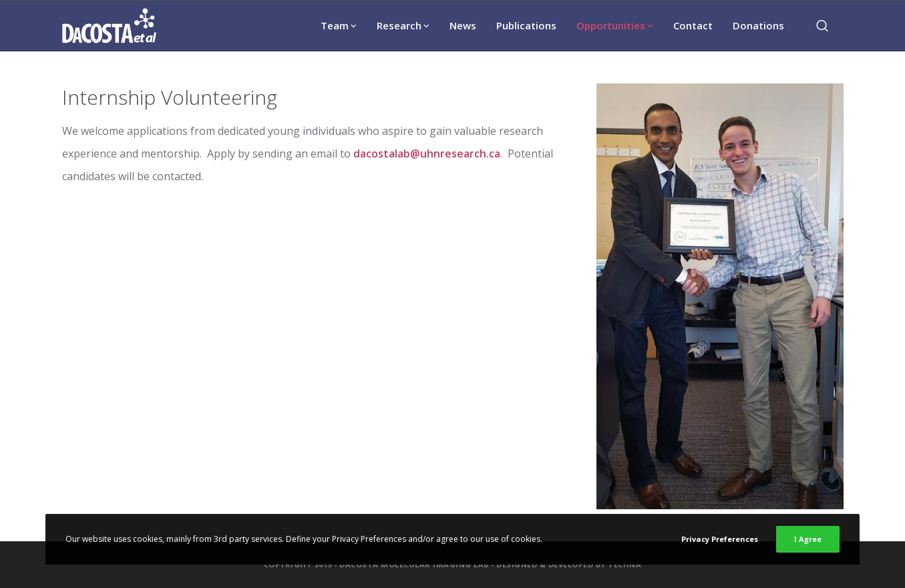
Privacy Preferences (720, 539)
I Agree (808, 539)
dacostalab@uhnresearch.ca (427, 154)
